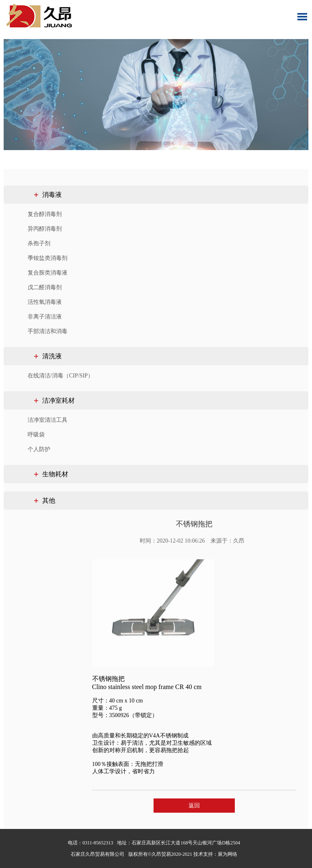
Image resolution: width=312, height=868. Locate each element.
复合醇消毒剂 (45, 214)
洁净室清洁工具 (48, 420)
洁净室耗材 (58, 400)
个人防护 (39, 449)
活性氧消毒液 (45, 302)
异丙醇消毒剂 (45, 229)
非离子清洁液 (45, 317)
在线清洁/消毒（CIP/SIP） (61, 376)
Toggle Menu (302, 17)
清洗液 (52, 356)
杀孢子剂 (39, 243)
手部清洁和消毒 (48, 331)
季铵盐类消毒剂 (48, 258)
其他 (49, 501)
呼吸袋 (36, 435)
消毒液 (52, 195)
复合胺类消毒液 (48, 273)
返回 (194, 806)
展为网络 (227, 854)
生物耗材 (55, 474)
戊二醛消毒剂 (45, 287)
